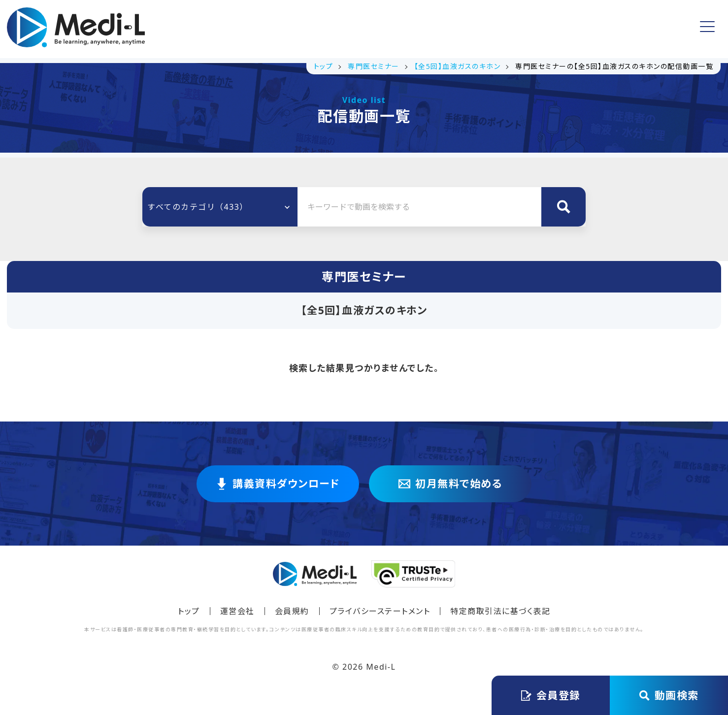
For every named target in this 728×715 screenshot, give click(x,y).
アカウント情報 (502, 29)
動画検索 (669, 695)
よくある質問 (429, 29)
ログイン (667, 29)
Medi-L (381, 667)
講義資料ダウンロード (288, 29)
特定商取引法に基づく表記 (500, 611)
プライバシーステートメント (380, 611)
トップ (215, 29)
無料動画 (367, 29)
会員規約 (292, 611)
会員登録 (589, 29)
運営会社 (237, 611)
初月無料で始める (450, 484)
